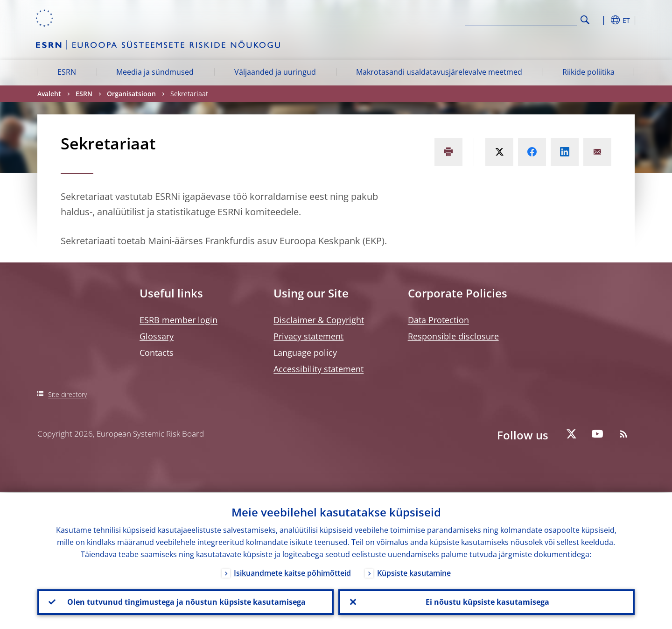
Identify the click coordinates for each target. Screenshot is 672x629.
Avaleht (49, 94)
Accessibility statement (318, 369)
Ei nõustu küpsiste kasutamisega (486, 601)
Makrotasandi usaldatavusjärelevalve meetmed (439, 72)
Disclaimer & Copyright (319, 320)
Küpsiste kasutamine (414, 572)
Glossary (157, 336)
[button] (602, 20)
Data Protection (438, 320)
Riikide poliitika (588, 72)
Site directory (67, 394)
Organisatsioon (131, 94)
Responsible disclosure (453, 336)
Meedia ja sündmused (155, 72)
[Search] (531, 19)
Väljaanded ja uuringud (275, 72)
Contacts (157, 353)
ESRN (67, 72)
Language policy (305, 353)
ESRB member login (178, 320)
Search (585, 20)
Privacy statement (308, 336)
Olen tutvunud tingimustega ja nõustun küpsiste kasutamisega (185, 601)
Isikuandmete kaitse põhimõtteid (292, 572)
